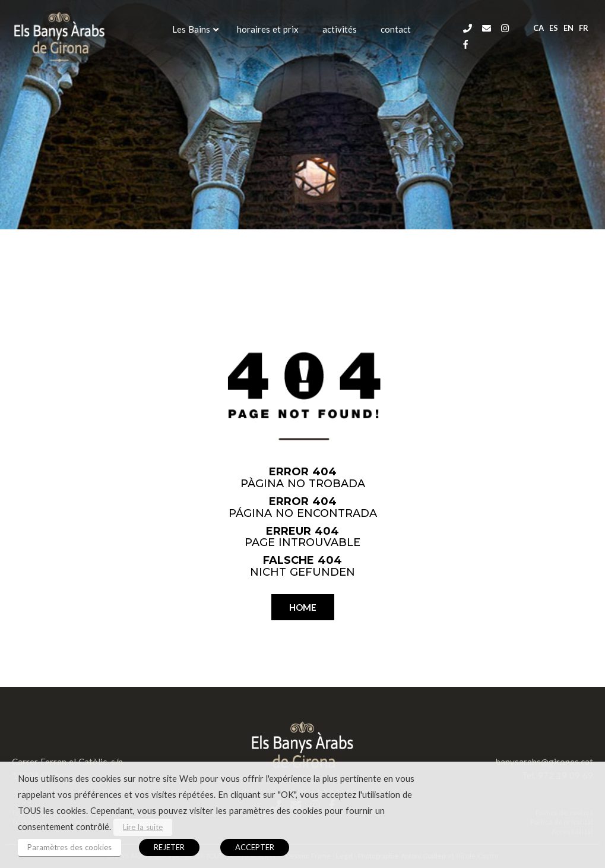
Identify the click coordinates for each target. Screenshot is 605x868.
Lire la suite (143, 827)
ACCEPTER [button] (255, 847)
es (554, 28)
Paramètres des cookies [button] (69, 847)
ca (539, 28)
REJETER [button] (169, 847)
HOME (303, 607)
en (568, 28)
